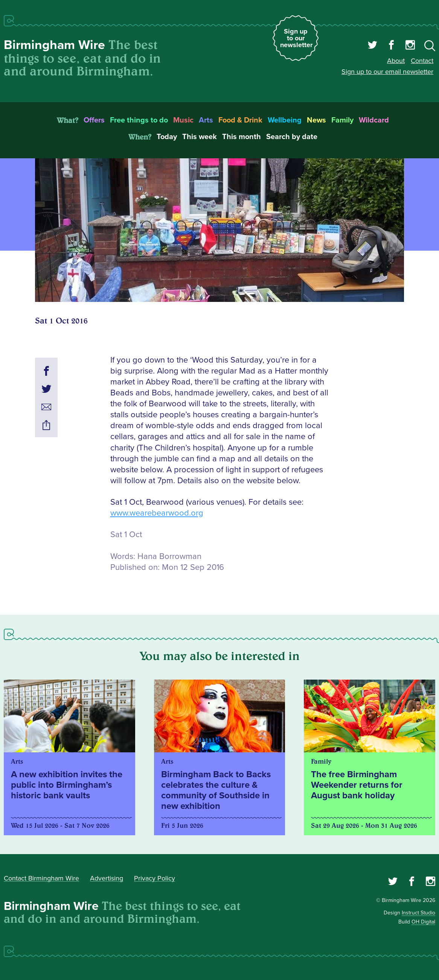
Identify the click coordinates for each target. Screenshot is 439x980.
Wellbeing (285, 120)
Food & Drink (240, 120)
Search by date (292, 137)
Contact (422, 61)
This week (200, 137)
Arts (206, 120)
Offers (94, 120)
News (316, 120)
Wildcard (374, 120)
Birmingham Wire (54, 45)
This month (242, 137)
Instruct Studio (418, 913)
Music (183, 120)
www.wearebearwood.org (157, 513)
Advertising (107, 878)
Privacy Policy (155, 878)
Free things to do (139, 120)
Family (342, 120)
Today (167, 137)
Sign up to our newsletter (296, 38)
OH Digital (423, 922)
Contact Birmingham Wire (41, 878)
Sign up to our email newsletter (387, 72)
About (396, 61)
